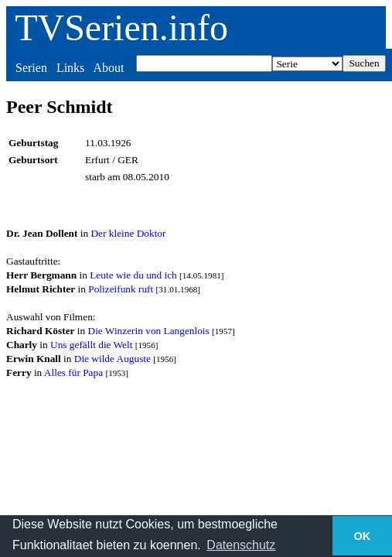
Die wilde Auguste (112, 359)
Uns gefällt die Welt (91, 345)
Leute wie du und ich (133, 275)
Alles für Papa (73, 372)
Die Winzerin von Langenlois (149, 331)
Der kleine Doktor (128, 233)
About (108, 68)
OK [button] (363, 536)
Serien (31, 68)
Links (70, 68)
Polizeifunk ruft (121, 289)
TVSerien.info (121, 27)
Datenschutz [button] (241, 545)
